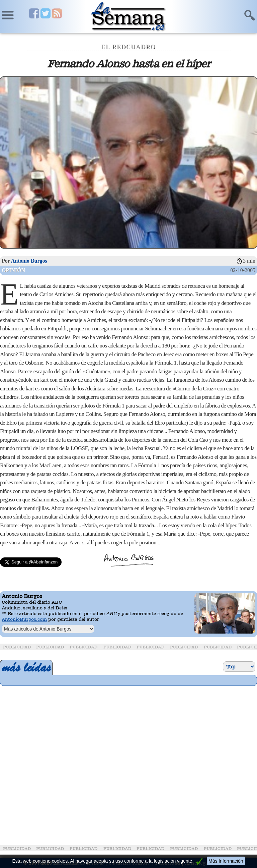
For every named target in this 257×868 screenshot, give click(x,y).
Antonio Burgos (29, 261)
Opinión (13, 270)
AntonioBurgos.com (24, 619)
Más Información (226, 861)
